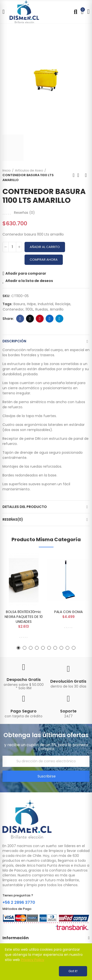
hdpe (31, 304)
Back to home (80, 175)
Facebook (20, 319)
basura (19, 304)
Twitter (30, 319)
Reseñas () (24, 213)
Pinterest (40, 319)
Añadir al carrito (45, 247)
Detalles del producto (25, 507)
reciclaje (63, 304)
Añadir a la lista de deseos (29, 281)
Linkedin (50, 319)
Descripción (14, 341)
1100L (29, 309)
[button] (19, 648)
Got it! (73, 971)
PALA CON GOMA (68, 612)
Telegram (59, 319)
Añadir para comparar (26, 273)
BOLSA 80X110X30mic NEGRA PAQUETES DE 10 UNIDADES (24, 617)
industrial (46, 304)
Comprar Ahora (44, 260)
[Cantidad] (12, 247)
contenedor (13, 309)
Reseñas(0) (13, 519)
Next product (86, 175)
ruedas (42, 309)
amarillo (57, 309)
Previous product (74, 175)
